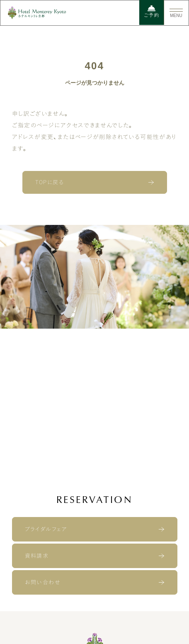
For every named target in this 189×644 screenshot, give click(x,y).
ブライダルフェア (46, 529)
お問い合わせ (42, 582)
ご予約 (151, 11)
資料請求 (37, 556)
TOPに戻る (50, 182)
